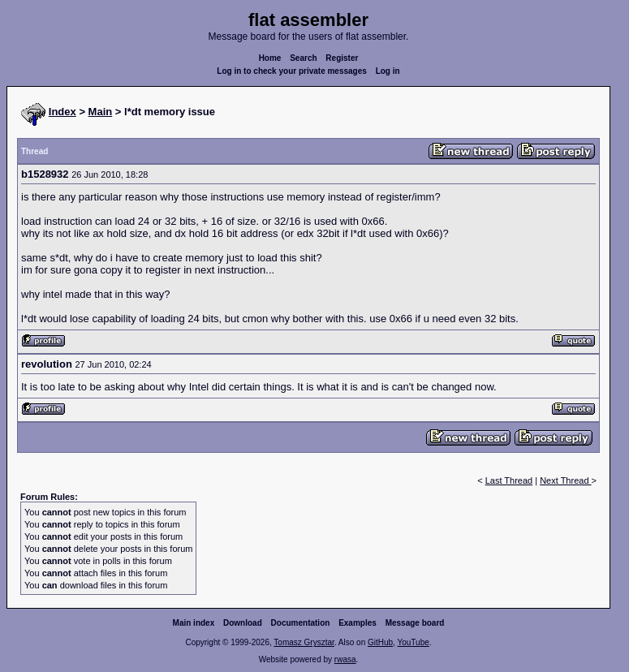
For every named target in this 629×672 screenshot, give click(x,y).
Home (270, 58)
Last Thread (509, 480)
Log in (388, 71)
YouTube (413, 642)
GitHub (380, 642)
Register (342, 58)
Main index (194, 623)
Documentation (301, 623)
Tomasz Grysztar (304, 642)
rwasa (345, 659)
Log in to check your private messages (292, 71)
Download (243, 623)
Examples (358, 623)
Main (101, 112)
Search (303, 58)
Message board (415, 623)
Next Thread (565, 480)
